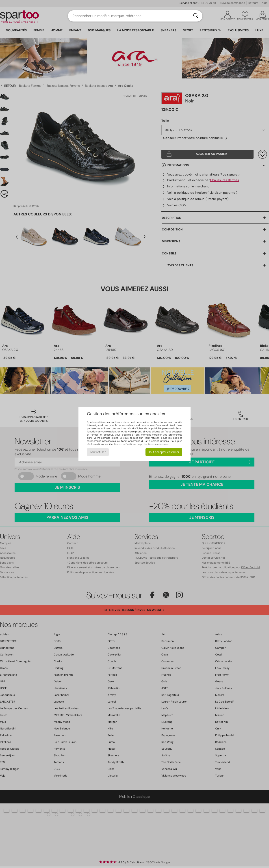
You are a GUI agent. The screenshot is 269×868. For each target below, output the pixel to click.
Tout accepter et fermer (164, 452)
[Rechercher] (196, 16)
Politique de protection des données (147, 444)
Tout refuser (98, 452)
